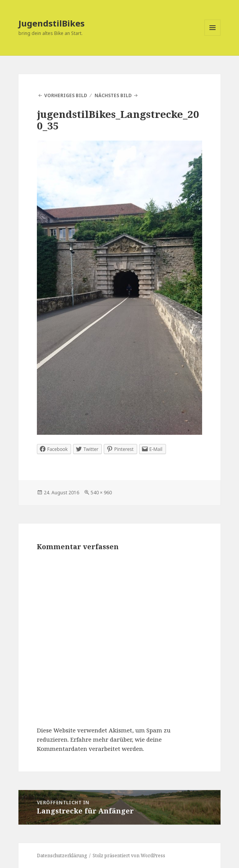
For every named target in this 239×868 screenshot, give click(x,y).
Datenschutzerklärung (62, 856)
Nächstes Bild (113, 95)
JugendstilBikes (51, 23)
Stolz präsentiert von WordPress (129, 856)
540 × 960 (101, 493)
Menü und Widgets (213, 36)
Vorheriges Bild (66, 95)
